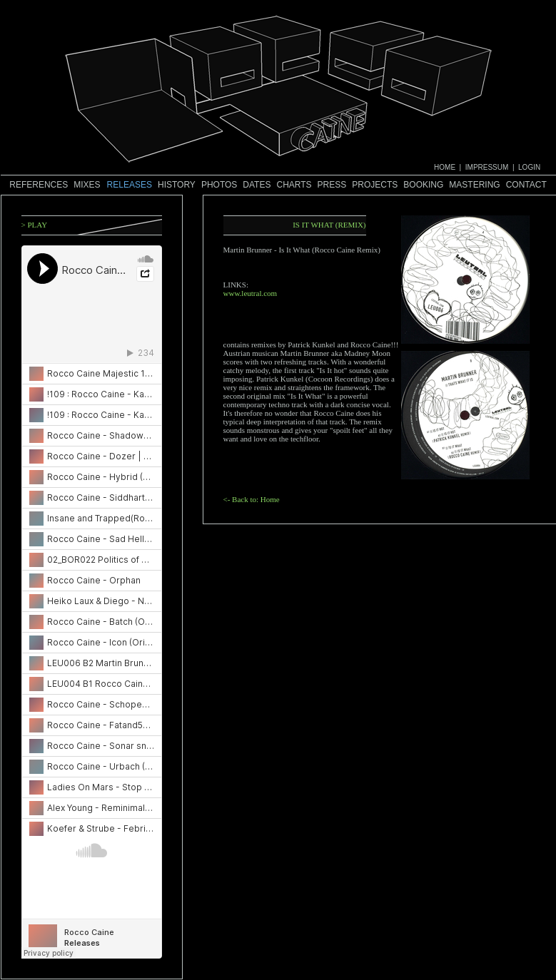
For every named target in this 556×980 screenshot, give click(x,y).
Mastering (474, 185)
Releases (130, 185)
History (177, 185)
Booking (423, 185)
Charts (294, 185)
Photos (219, 185)
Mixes (87, 185)
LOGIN (529, 167)
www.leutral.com (251, 293)
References (39, 185)
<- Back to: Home (252, 499)
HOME (445, 167)
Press (332, 185)
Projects (375, 185)
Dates (257, 185)
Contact (526, 185)
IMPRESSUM (487, 167)
